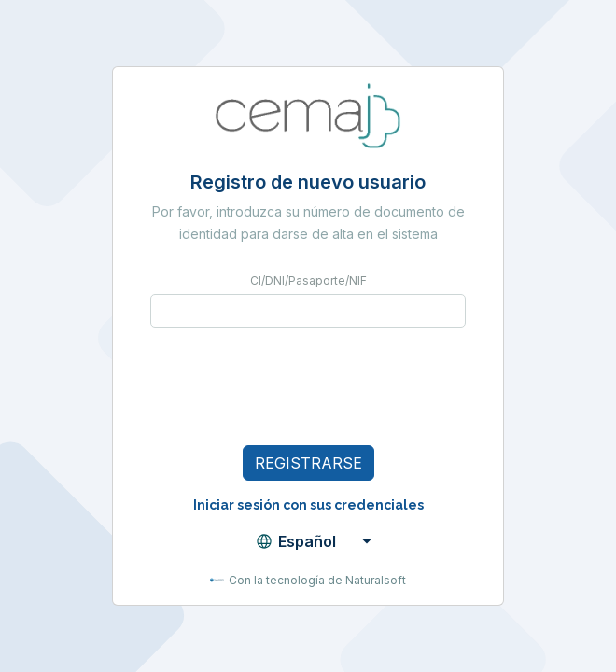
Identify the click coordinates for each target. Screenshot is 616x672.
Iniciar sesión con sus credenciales (308, 505)
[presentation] (292, 386)
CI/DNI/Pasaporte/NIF (308, 280)
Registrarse (308, 463)
